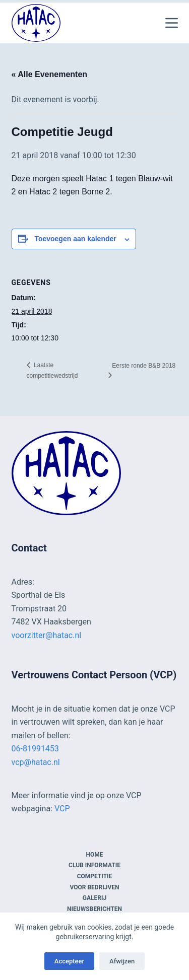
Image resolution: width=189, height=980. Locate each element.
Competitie (95, 876)
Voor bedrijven (94, 887)
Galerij (94, 898)
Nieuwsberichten (94, 909)
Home (94, 855)
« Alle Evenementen (50, 74)
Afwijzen (122, 961)
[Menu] (172, 23)
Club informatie (94, 865)
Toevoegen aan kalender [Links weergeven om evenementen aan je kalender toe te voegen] (75, 239)
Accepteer (69, 961)
